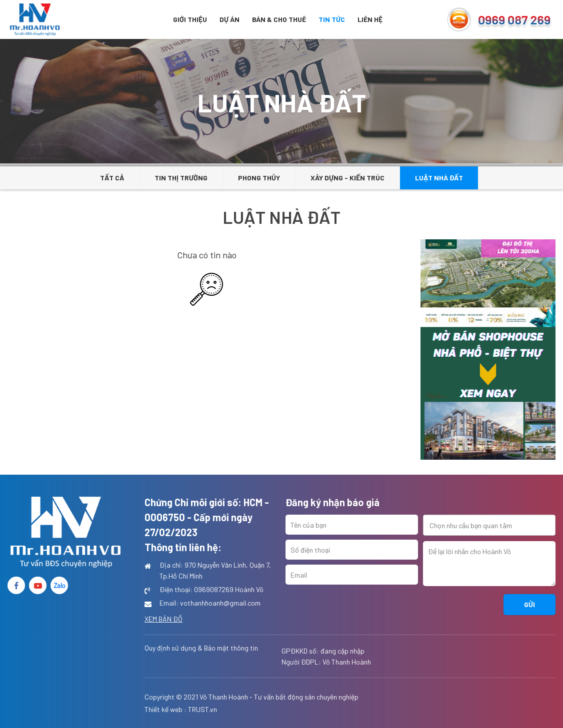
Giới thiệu (190, 19)
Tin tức (332, 19)
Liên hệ (370, 19)
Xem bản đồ (163, 619)
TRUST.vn (202, 709)
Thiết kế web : (165, 709)
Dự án (229, 19)
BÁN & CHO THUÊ (279, 19)
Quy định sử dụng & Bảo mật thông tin (201, 648)
